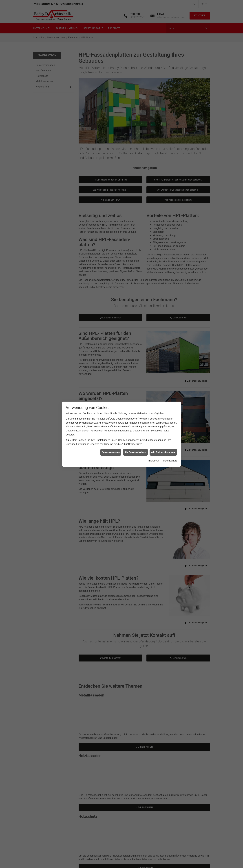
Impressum (154, 461)
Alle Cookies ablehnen (135, 452)
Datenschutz (170, 461)
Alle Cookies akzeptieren (163, 452)
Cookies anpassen (111, 452)
